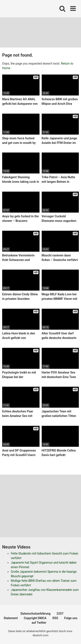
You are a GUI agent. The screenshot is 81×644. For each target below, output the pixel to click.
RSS (55, 618)
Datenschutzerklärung (36, 614)
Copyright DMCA (35, 618)
